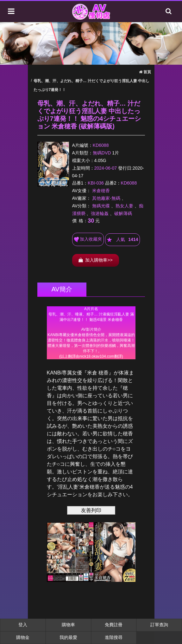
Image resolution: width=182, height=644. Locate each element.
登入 (23, 625)
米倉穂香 (101, 191)
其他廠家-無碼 (106, 198)
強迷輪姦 (100, 213)
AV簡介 (62, 289)
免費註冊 (114, 625)
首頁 (145, 72)
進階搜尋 (114, 637)
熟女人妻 (124, 206)
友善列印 (91, 510)
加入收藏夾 (88, 239)
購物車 (68, 625)
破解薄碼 (123, 213)
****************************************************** (91, 333)
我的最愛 (68, 637)
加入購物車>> (96, 260)
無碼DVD (102, 153)
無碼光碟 (101, 206)
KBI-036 (96, 183)
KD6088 (101, 145)
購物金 (23, 637)
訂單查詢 (159, 625)
